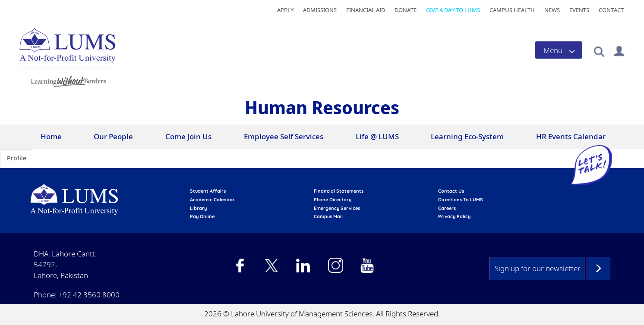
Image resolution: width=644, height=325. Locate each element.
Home (51, 136)
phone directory (333, 200)
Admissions (320, 10)
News (552, 10)
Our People (113, 136)
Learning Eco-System (467, 136)
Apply (285, 10)
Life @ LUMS (377, 136)
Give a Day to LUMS (453, 10)
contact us (451, 191)
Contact (611, 10)
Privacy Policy (454, 216)
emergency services (337, 208)
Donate (406, 10)
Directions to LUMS (461, 200)
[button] (599, 51)
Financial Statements (339, 191)
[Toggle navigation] (559, 50)
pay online (202, 216)
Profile (17, 158)
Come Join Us (188, 136)
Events (579, 10)
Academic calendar (212, 200)
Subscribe (598, 269)
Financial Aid (366, 10)
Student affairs (208, 191)
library (198, 208)
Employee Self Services (284, 136)
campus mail (328, 216)
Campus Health (512, 10)
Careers (447, 208)
